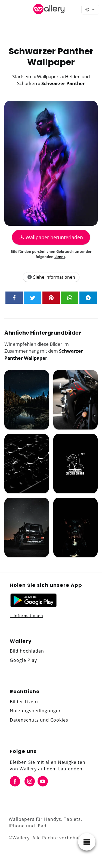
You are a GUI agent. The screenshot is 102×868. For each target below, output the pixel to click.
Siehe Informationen (51, 277)
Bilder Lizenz (24, 702)
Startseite (22, 76)
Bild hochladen (27, 651)
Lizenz (60, 257)
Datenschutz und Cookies (39, 720)
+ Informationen (27, 616)
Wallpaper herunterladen (51, 237)
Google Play (23, 660)
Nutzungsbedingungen (36, 711)
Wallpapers (49, 76)
